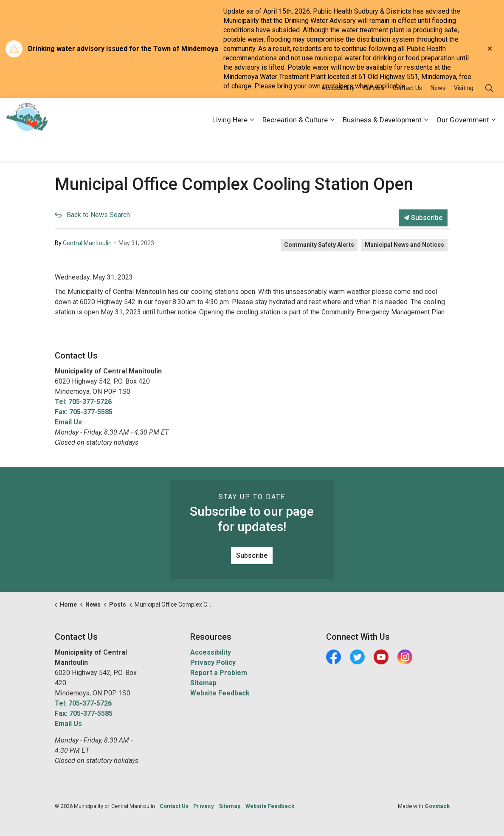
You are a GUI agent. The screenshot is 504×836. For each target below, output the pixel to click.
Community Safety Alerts (319, 245)
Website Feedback (220, 693)
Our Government (463, 145)
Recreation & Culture (295, 145)
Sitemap (203, 683)
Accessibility (338, 113)
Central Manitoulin (87, 243)
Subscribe (423, 218)
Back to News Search (98, 215)
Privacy (204, 806)
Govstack (437, 806)
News (438, 113)
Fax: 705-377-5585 (84, 412)
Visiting (464, 113)
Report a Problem (219, 673)
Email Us (68, 422)
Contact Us (407, 113)
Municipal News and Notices (404, 245)
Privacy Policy (213, 662)
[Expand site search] (489, 114)
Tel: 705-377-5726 (83, 402)
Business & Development (382, 145)
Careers (374, 113)
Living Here (230, 145)
